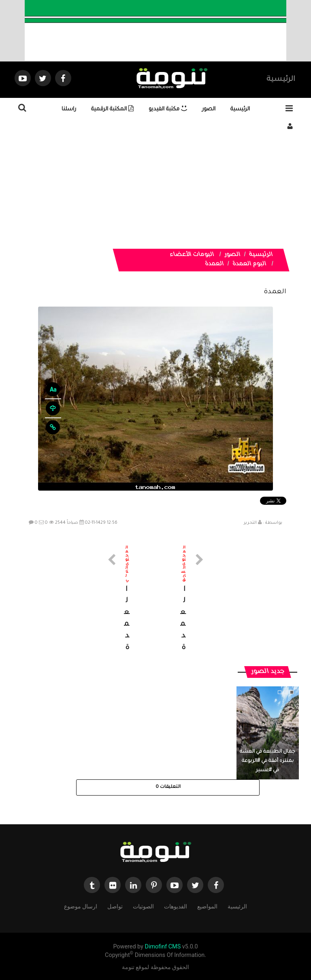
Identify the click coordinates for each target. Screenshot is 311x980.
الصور (209, 109)
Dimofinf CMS (163, 947)
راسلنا (69, 109)
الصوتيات (143, 906)
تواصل (115, 906)
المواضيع (207, 906)
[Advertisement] (155, 192)
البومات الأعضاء (192, 255)
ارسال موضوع (81, 906)
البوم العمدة (249, 265)
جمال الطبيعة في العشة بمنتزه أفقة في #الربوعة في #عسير (267, 761)
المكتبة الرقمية (112, 109)
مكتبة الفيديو (168, 109)
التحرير (250, 523)
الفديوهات (176, 906)
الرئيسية (281, 80)
